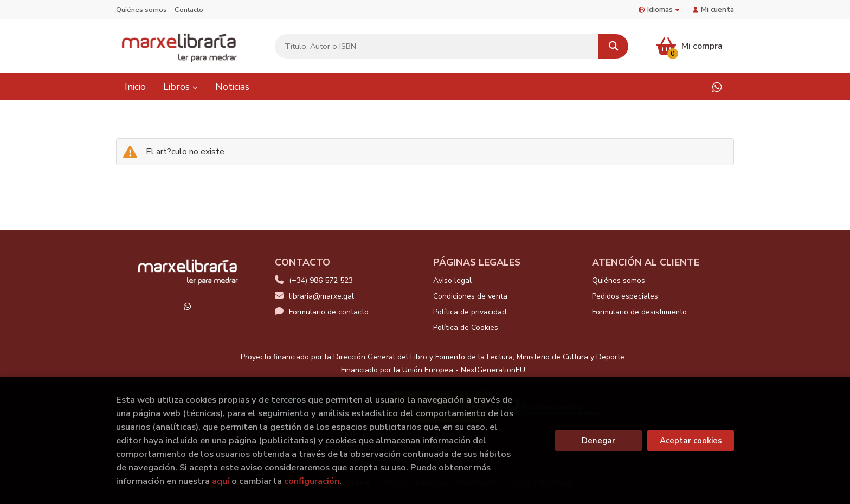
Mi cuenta (713, 9)
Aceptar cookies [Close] (691, 441)
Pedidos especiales (625, 296)
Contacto (189, 10)
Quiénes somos (141, 10)
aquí (221, 481)
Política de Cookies (466, 328)
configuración (312, 481)
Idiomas (659, 9)
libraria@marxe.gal (314, 296)
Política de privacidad (470, 312)
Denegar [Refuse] (598, 441)
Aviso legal (452, 280)
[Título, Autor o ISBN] (437, 46)
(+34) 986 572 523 (321, 280)
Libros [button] (181, 87)
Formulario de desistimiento (639, 312)
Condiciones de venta (470, 296)
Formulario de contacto (322, 312)
